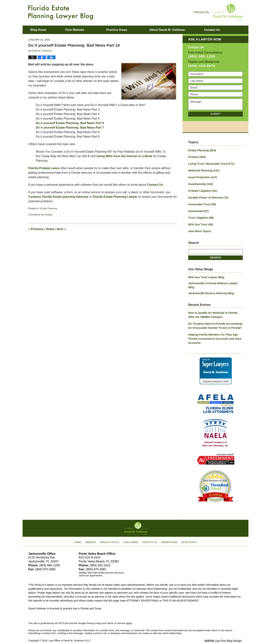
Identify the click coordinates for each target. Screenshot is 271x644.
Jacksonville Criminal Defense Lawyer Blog (215, 281)
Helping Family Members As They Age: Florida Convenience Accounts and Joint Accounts (214, 331)
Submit (216, 114)
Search (215, 255)
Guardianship (200, 183)
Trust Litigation (200, 216)
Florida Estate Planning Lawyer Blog (61, 12)
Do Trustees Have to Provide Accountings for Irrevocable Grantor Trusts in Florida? (214, 319)
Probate (197, 157)
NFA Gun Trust (200, 223)
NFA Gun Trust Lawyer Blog (206, 275)
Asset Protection (202, 177)
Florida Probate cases (44, 168)
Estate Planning (48, 208)
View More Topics (199, 229)
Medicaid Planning (203, 170)
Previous (36, 229)
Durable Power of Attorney (207, 196)
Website (93, 533)
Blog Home (42, 30)
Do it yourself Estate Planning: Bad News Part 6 (70, 123)
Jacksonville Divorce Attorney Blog (210, 287)
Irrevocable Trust (202, 203)
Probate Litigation (202, 190)
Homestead (198, 210)
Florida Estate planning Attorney (65, 197)
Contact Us (155, 185)
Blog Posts (188, 533)
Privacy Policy (111, 533)
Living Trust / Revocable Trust (210, 164)
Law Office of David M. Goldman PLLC (70, 632)
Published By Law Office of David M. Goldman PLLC (218, 12)
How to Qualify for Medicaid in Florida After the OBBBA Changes (215, 308)
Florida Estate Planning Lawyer (115, 197)
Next (61, 229)
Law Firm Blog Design (225, 633)
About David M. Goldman (174, 30)
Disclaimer (131, 533)
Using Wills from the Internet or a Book (124, 156)
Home (50, 229)
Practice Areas (123, 30)
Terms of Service (116, 615)
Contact (222, 30)
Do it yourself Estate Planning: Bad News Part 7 (70, 128)
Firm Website (81, 30)
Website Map (168, 533)
